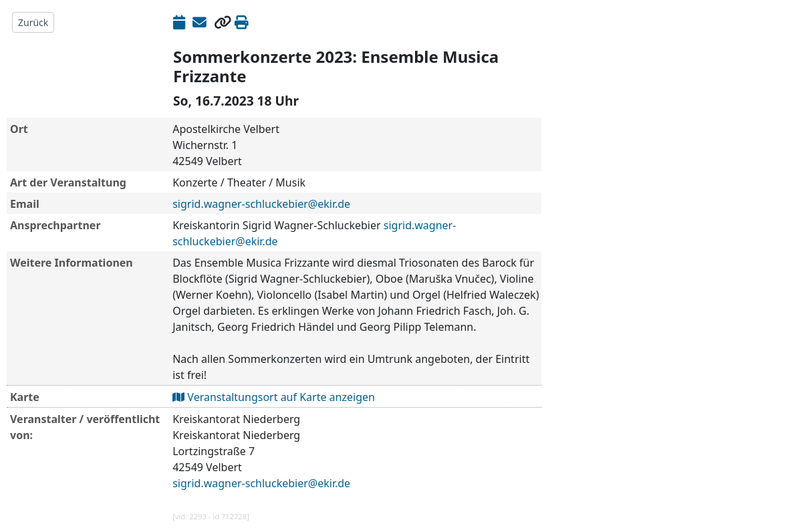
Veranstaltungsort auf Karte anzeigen (274, 397)
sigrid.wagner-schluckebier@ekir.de (261, 204)
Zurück (33, 22)
